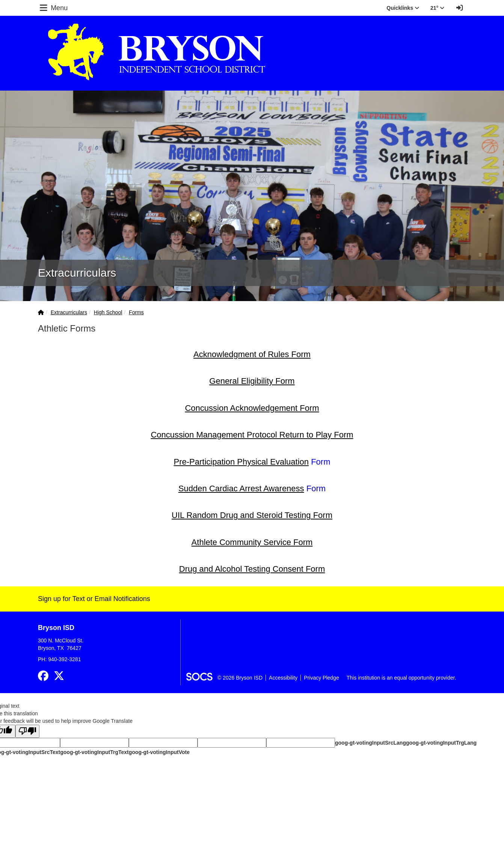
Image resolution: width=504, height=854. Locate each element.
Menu (53, 8)
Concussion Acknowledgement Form (252, 408)
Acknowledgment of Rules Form (252, 354)
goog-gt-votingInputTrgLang (441, 743)
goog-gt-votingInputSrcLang (370, 743)
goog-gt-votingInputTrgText (94, 752)
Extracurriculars (69, 312)
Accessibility (283, 678)
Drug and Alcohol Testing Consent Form (252, 569)
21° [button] (437, 8)
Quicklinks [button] (403, 8)
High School (108, 312)
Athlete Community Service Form (252, 542)
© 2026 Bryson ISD (240, 678)
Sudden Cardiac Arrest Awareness (241, 488)
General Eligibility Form (252, 381)
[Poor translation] (27, 731)
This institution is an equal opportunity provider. (401, 678)
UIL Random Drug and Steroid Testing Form (252, 515)
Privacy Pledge (321, 678)
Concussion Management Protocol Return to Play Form (252, 435)
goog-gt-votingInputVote (159, 752)
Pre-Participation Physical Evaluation (241, 462)
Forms (136, 312)
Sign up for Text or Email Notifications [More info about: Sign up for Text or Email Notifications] (94, 599)
